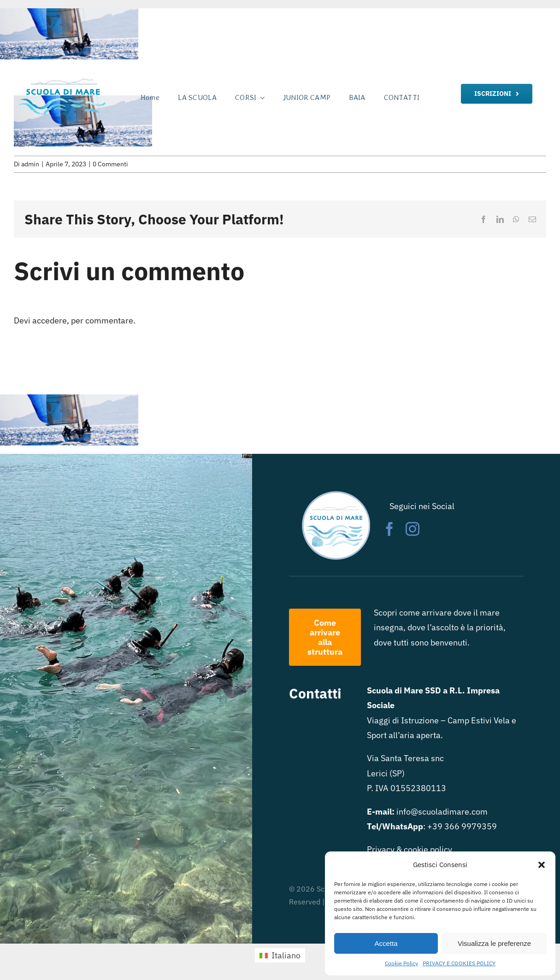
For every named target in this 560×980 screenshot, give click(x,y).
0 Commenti (110, 164)
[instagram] (413, 529)
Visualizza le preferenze (494, 943)
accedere (50, 320)
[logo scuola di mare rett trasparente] (62, 79)
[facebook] (389, 529)
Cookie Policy (401, 963)
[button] (542, 865)
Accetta (386, 943)
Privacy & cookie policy (410, 849)
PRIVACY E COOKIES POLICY (459, 963)
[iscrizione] (497, 94)
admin (30, 164)
